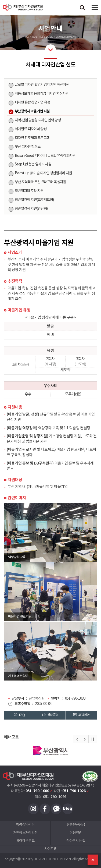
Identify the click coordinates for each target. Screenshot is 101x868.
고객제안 (81, 715)
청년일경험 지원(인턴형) (31, 209)
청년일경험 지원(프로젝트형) (34, 200)
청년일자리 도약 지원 (29, 191)
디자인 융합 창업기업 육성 (33, 102)
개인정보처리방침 (25, 833)
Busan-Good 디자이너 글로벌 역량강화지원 (45, 156)
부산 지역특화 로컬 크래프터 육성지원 (40, 182)
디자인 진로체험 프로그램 (32, 138)
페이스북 (45, 809)
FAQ (19, 715)
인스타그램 (33, 809)
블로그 (68, 809)
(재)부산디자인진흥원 (23, 7)
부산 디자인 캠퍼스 (28, 147)
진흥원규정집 (76, 825)
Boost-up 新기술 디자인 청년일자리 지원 (43, 173)
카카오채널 (56, 809)
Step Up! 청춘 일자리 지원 (33, 164)
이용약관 (76, 833)
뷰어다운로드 (25, 841)
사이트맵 (50, 849)
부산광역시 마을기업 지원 (32, 111)
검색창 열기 (82, 7)
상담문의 (50, 715)
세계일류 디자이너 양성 (31, 129)
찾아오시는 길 (76, 841)
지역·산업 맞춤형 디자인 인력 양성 (38, 120)
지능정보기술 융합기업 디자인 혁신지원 (42, 94)
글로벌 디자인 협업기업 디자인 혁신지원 (42, 85)
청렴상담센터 (25, 825)
